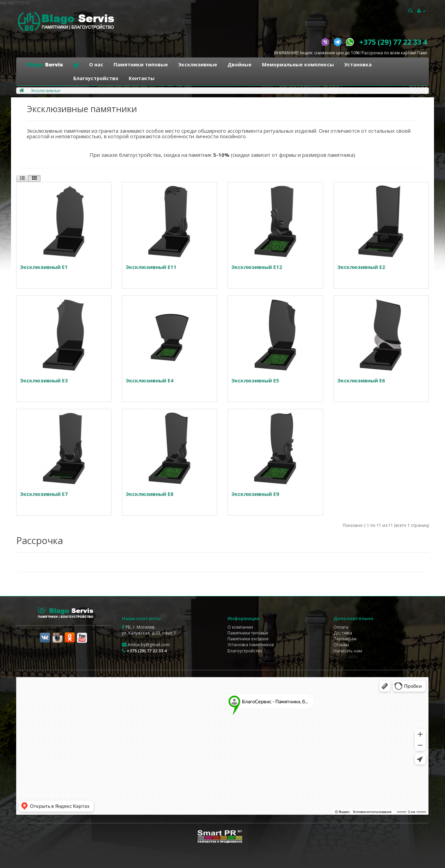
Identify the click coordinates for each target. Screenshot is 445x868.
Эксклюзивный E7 (44, 494)
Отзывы (341, 645)
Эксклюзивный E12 (257, 267)
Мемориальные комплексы (298, 64)
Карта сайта (346, 657)
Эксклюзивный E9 (255, 494)
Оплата (341, 627)
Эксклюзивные (198, 64)
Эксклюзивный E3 (44, 380)
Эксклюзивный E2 (361, 267)
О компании (240, 627)
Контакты (142, 78)
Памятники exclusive (248, 639)
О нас (96, 64)
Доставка (343, 633)
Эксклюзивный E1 (44, 267)
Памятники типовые (141, 64)
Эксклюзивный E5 (255, 380)
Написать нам (348, 651)
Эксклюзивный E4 (150, 380)
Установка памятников (251, 645)
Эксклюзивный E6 (361, 380)
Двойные (240, 64)
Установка (358, 64)
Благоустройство (96, 78)
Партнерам (345, 639)
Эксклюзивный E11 (151, 267)
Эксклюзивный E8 (150, 494)
